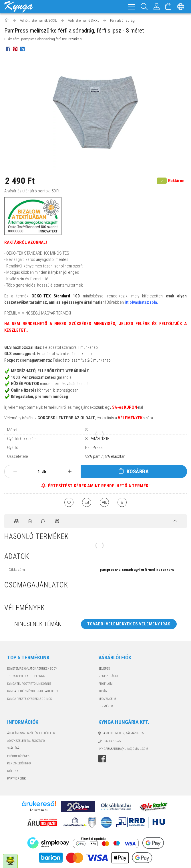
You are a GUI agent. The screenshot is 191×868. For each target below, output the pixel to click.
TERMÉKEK (106, 706)
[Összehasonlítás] (104, 502)
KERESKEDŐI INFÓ (19, 763)
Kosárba (138, 471)
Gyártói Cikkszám (22, 439)
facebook (102, 759)
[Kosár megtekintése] (168, 7)
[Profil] (157, 7)
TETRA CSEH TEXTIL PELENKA (26, 676)
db (44, 472)
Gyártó (13, 448)
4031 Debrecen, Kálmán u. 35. (124, 733)
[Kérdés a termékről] (122, 502)
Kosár (103, 691)
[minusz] (15, 472)
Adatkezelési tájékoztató (26, 741)
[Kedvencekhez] (69, 502)
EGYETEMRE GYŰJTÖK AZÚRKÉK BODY (32, 669)
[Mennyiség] (36, 472)
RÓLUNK (13, 771)
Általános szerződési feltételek (31, 733)
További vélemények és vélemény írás (129, 624)
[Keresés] (144, 7)
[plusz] (70, 472)
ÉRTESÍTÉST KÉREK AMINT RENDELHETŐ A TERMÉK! (98, 486)
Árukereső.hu (39, 810)
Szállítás (14, 748)
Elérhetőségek (18, 756)
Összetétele (18, 456)
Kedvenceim (107, 699)
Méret (12, 430)
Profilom (106, 684)
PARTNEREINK (16, 779)
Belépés (104, 669)
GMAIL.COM (140, 749)
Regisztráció (108, 676)
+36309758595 (112, 741)
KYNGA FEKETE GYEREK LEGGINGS (29, 699)
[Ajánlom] (87, 502)
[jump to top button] (175, 521)
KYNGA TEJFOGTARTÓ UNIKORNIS (29, 684)
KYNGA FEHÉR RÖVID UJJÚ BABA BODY (33, 691)
